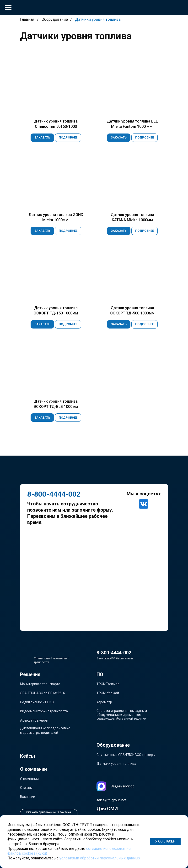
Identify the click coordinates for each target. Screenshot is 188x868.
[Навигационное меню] (8, 8)
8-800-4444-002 (114, 653)
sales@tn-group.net (111, 800)
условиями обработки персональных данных (100, 858)
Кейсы (27, 756)
